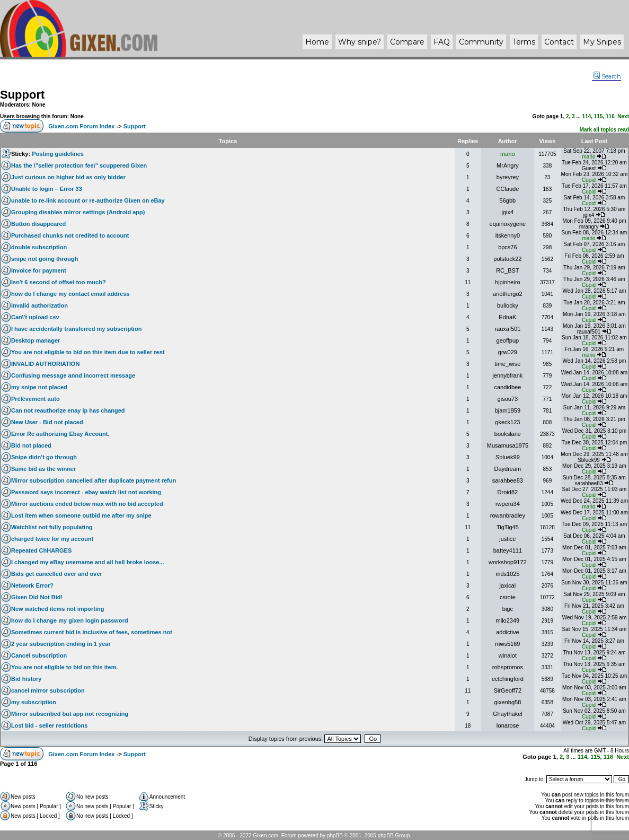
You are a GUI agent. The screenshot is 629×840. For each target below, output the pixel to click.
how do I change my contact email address (70, 294)
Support (22, 95)
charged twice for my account (52, 539)
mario (508, 154)
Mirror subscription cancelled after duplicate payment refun (94, 480)
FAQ (442, 42)
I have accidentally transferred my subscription (76, 329)
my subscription (34, 702)
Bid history (26, 679)
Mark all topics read (604, 130)
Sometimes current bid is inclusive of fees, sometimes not (92, 632)
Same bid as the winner (43, 469)
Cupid (589, 180)
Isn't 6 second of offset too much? (59, 282)
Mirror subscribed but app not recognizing (70, 714)
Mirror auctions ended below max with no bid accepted (87, 504)
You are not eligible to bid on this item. (64, 667)
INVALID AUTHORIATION (45, 364)
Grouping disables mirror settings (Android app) (78, 212)
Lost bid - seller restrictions (49, 725)
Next (623, 116)
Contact (559, 42)
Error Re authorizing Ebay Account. (60, 434)
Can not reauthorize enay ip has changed (68, 410)
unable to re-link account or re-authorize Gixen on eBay (88, 200)
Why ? (360, 42)
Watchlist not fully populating (52, 527)
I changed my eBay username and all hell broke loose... (88, 562)
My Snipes (602, 42)
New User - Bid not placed (47, 422)
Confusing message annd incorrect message (73, 375)
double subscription (39, 247)
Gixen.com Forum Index (81, 126)
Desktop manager (36, 340)
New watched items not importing (57, 609)
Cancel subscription (39, 655)
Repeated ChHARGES (41, 550)
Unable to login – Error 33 (47, 189)
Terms (524, 42)
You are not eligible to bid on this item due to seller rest (88, 352)
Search (607, 76)
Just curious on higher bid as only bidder (68, 177)
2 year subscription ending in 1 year (61, 644)
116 (610, 116)
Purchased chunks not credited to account (70, 235)
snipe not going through (45, 259)
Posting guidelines (58, 154)
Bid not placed (31, 445)
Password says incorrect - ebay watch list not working (86, 492)
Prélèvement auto (36, 399)
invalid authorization (39, 305)
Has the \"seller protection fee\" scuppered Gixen (79, 165)
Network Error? (32, 585)
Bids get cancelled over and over (57, 574)
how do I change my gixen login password (70, 620)
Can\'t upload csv (35, 317)
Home (317, 42)
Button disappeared (38, 224)
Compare (407, 42)
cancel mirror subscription (48, 690)
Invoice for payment (39, 270)
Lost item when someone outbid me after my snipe (81, 515)
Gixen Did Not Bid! (37, 597)
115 (599, 116)
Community (481, 42)
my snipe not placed (39, 387)
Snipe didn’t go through (44, 457)
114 (587, 116)
